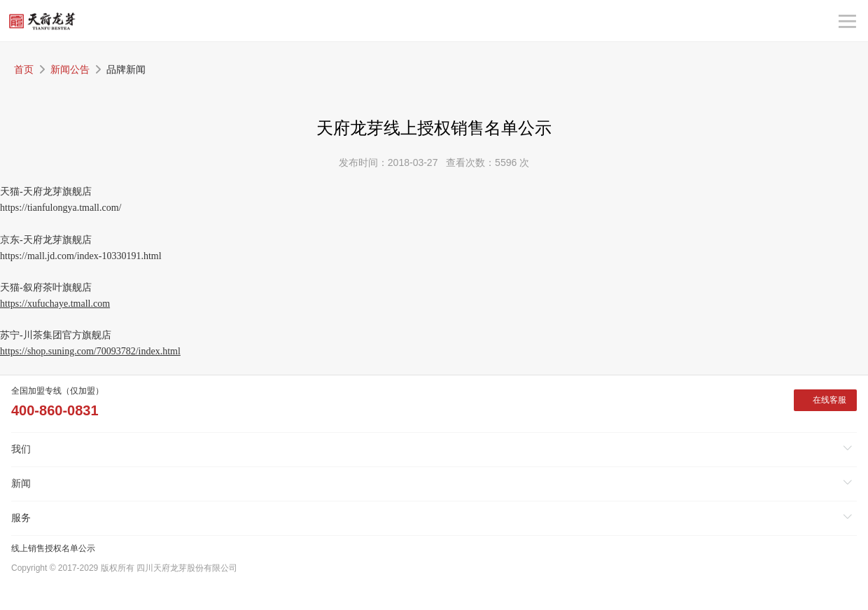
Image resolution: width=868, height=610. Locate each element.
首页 (24, 69)
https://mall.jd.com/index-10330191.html (81, 256)
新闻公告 (70, 69)
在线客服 (829, 400)
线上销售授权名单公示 (53, 548)
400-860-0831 (55, 410)
